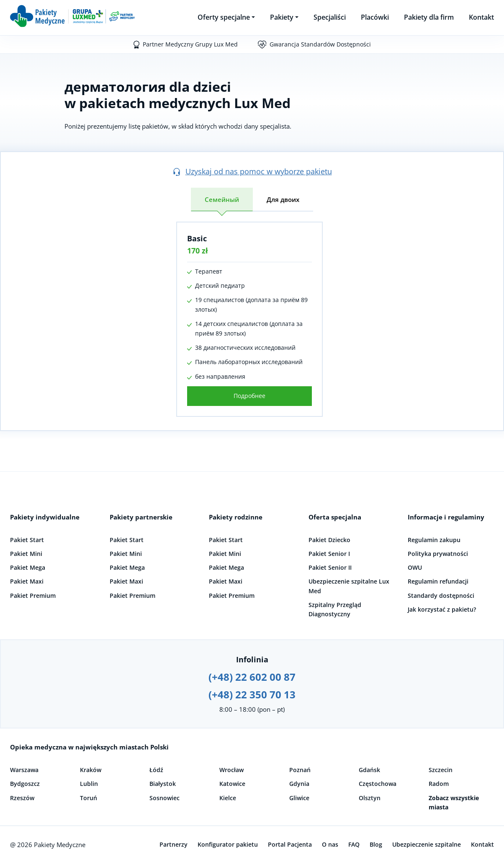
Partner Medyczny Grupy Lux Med (190, 44)
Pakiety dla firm (429, 17)
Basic (197, 238)
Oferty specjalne (224, 17)
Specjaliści (330, 17)
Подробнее (249, 396)
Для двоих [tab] (283, 199)
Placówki (375, 17)
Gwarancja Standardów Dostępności (320, 44)
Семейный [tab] (222, 199)
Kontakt (481, 17)
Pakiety (282, 17)
